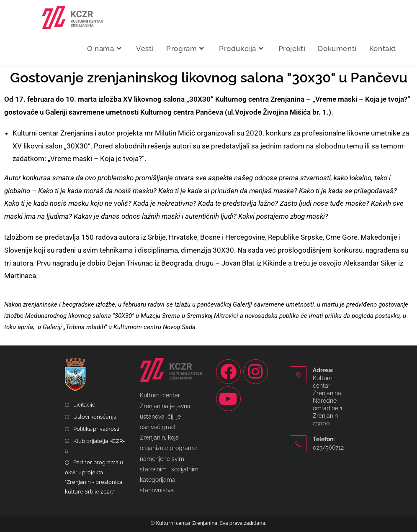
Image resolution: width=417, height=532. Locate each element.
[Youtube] (228, 399)
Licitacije (84, 405)
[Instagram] (256, 372)
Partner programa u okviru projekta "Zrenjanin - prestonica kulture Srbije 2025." (94, 477)
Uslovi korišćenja (95, 417)
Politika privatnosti (96, 429)
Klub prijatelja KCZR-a (95, 446)
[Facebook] (228, 372)
